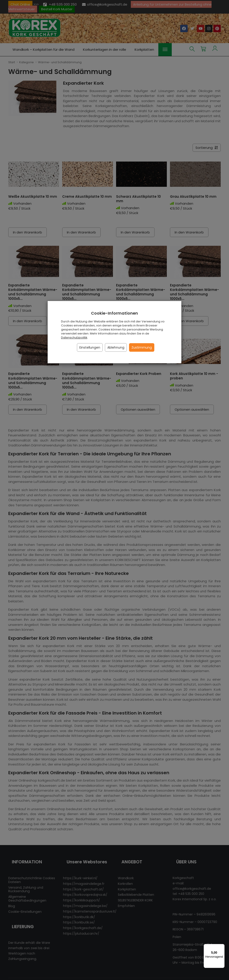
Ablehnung (116, 347)
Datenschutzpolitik (74, 338)
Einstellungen (90, 347)
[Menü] (222, 947)
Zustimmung (142, 347)
